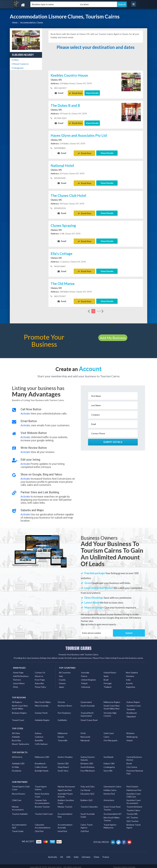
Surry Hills (108, 769)
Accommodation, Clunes (32, 22)
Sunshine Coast (134, 704)
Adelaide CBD (18, 762)
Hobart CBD (109, 762)
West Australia (42, 704)
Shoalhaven (132, 711)
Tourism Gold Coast (44, 812)
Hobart (130, 739)
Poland (84, 682)
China (96, 855)
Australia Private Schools (65, 793)
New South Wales (43, 700)
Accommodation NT (113, 812)
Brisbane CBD (87, 762)
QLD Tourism (132, 819)
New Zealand (132, 671)
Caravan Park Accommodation (42, 800)
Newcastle (85, 735)
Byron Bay (16, 739)
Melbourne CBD (42, 755)
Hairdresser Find (134, 788)
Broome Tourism (42, 805)
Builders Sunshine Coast (66, 800)
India (128, 678)
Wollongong (132, 735)
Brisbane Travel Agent (133, 824)
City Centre (132, 765)
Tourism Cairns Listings (124, 865)
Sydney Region (133, 700)
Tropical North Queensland (87, 713)
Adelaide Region (42, 718)
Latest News (19, 682)
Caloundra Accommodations (43, 824)
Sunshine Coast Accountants (134, 800)
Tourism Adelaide (20, 812)
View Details (92, 93)
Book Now (76, 93)
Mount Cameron (20, 64)
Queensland (86, 700)
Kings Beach (63, 765)
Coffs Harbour (41, 742)
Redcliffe (39, 739)
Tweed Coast (18, 718)
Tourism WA (132, 812)
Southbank (109, 755)
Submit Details (113, 440)
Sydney (38, 731)
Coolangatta (109, 765)
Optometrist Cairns (112, 785)
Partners (17, 678)
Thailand (107, 685)
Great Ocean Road (89, 718)
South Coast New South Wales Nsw (112, 705)
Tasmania (131, 708)
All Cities (16, 731)
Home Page (18, 671)
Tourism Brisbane (134, 805)
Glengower (18, 68)
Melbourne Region (112, 700)
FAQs (16, 685)
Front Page (40, 678)
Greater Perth (41, 711)
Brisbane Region (19, 711)
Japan (61, 685)
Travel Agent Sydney (41, 786)
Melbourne (63, 731)
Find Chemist (132, 785)
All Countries (65, 671)
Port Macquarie (111, 739)
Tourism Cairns (133, 809)
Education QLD (87, 792)
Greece (62, 682)
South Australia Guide (88, 814)
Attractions (109, 798)
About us (39, 674)
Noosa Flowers (19, 792)
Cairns (106, 735)
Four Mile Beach (88, 769)
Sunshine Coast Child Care (134, 793)
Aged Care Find (65, 788)
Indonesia (86, 685)
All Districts (17, 755)
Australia (85, 671)
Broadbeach (40, 762)
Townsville (63, 739)
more (100, 310)
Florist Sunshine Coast (42, 793)
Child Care (17, 798)
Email (59, 93)
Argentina (130, 685)
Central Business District (134, 757)
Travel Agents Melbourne (110, 824)
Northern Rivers (65, 704)
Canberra (39, 735)
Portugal (107, 682)
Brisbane (130, 731)
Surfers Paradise (65, 755)
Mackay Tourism (65, 805)
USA (68, 855)
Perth (83, 731)
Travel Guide (18, 829)
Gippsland (131, 715)
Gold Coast (109, 731)
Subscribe (39, 682)
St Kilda (15, 765)
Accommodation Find (65, 814)
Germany (130, 674)
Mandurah (85, 739)
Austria (129, 682)
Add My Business (113, 336)
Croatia (62, 678)
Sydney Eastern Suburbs (88, 757)
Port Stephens (64, 711)
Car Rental (85, 788)
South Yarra (63, 769)
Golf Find (85, 829)
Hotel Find (62, 829)
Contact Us (40, 671)
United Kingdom (89, 678)
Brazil (106, 678)
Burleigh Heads (42, 769)
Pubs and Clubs (88, 785)
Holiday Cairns (110, 788)
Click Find (39, 829)
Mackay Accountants (18, 806)
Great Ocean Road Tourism (112, 806)
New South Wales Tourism (112, 817)
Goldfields (62, 718)
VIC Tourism (132, 816)
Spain (106, 674)
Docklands (17, 769)
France (84, 674)
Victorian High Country (110, 713)
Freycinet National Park (135, 770)
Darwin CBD (63, 762)
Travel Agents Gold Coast (21, 786)
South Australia (88, 704)
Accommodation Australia (65, 824)
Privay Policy (40, 685)
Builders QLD (87, 798)
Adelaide (16, 735)
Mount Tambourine (21, 742)
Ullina (15, 60)
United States (110, 671)
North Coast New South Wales (20, 705)
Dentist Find (109, 792)
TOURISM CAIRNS (78, 646)
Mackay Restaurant (66, 785)
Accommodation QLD (19, 824)
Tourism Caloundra (89, 805)
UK (62, 855)
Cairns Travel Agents (86, 824)
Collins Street (41, 765)
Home (15, 22)
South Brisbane (87, 765)
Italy (61, 674)
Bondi (129, 762)
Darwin (61, 735)
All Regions (17, 700)
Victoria (61, 700)
